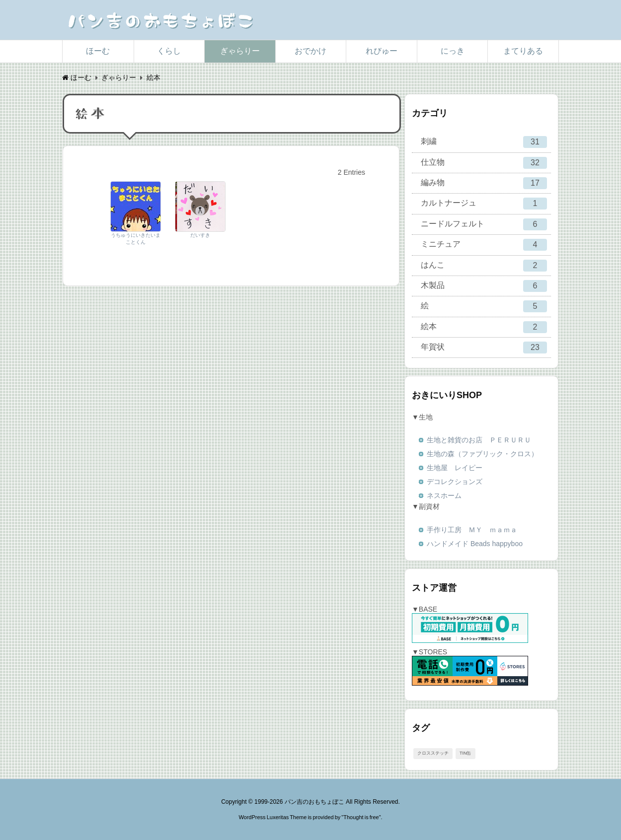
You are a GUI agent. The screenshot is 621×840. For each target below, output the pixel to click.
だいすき (200, 235)
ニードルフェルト (484, 224)
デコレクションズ (455, 482)
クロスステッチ (433, 753)
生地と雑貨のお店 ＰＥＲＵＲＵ (479, 440)
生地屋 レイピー (455, 468)
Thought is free (361, 817)
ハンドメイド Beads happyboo (475, 544)
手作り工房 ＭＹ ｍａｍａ (472, 530)
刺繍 (484, 142)
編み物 (484, 183)
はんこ (484, 266)
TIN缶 (466, 753)
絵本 (484, 327)
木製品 (484, 286)
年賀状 (484, 348)
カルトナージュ (484, 204)
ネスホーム (444, 495)
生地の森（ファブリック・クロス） (482, 454)
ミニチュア (484, 245)
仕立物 (484, 163)
